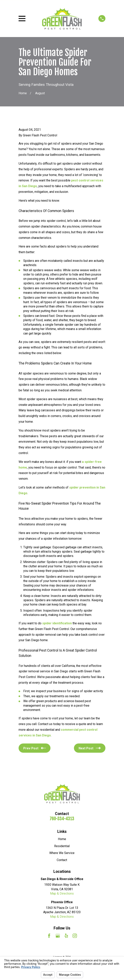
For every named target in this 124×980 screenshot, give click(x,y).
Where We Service (62, 853)
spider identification (57, 623)
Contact (62, 860)
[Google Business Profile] (58, 936)
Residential (62, 846)
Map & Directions (62, 893)
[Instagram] (75, 936)
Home (62, 839)
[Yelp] (66, 936)
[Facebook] (49, 936)
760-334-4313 (62, 819)
